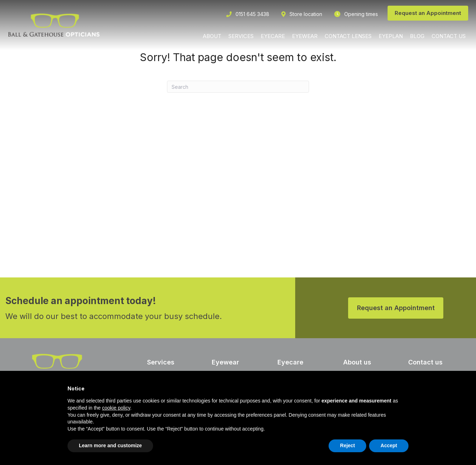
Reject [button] (347, 445)
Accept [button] (389, 445)
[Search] (238, 87)
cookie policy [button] (116, 408)
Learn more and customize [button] (110, 445)
